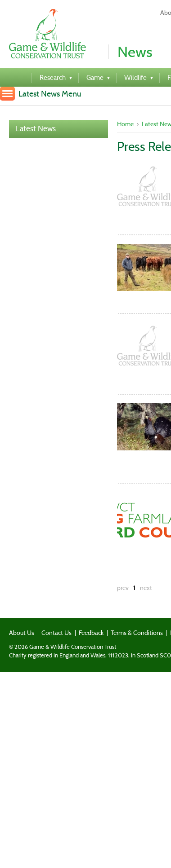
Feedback (91, 633)
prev (123, 588)
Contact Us (56, 633)
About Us (22, 633)
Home (125, 124)
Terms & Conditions (137, 633)
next (146, 588)
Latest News (36, 129)
